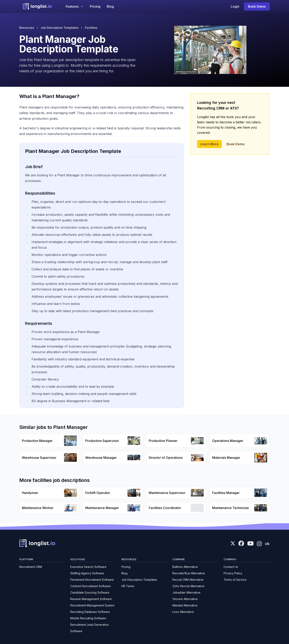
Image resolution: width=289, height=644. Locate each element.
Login (235, 6)
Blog (110, 6)
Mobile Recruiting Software (88, 618)
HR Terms (128, 586)
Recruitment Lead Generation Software (90, 628)
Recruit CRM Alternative (188, 580)
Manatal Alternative (185, 605)
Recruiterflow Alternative (189, 573)
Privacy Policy (233, 573)
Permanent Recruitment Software (92, 580)
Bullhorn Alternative (185, 567)
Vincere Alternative (185, 599)
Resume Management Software (91, 599)
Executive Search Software (88, 567)
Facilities (91, 28)
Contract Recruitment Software (91, 586)
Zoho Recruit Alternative (188, 586)
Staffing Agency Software (87, 573)
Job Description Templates (60, 28)
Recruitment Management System (92, 605)
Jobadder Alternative (186, 592)
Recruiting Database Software (90, 612)
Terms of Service (235, 580)
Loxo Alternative (183, 612)
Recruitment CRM (31, 567)
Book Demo (257, 6)
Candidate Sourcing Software (90, 592)
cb (267, 544)
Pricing (95, 6)
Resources (27, 28)
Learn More (209, 144)
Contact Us (231, 567)
